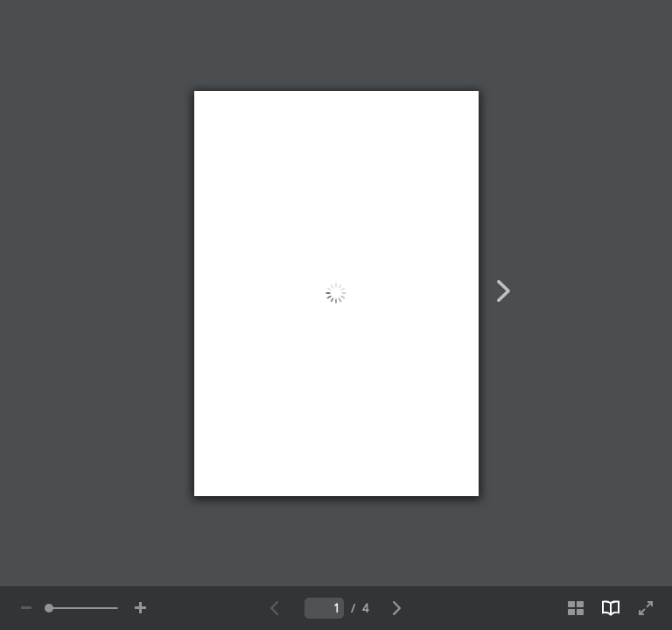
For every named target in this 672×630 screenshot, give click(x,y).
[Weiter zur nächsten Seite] (397, 608)
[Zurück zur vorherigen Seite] (275, 608)
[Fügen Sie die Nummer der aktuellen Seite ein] (324, 608)
